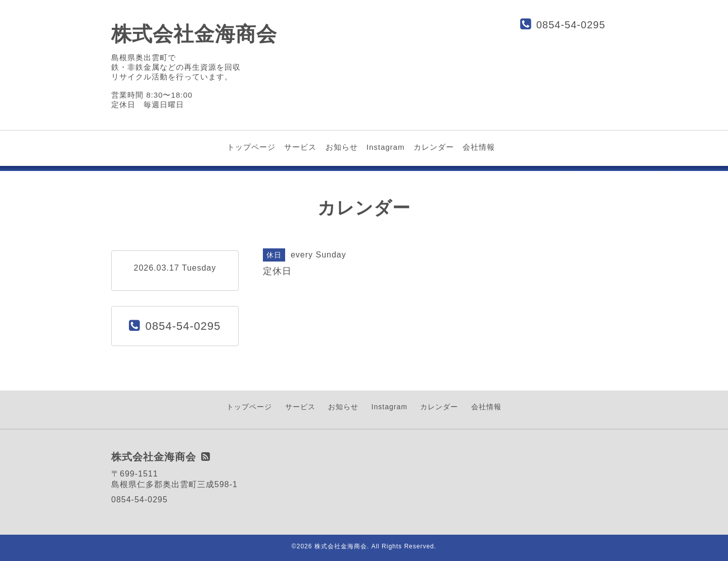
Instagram (386, 147)
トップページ (251, 147)
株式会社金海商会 (194, 34)
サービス (300, 147)
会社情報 (479, 147)
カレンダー (434, 147)
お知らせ (342, 147)
